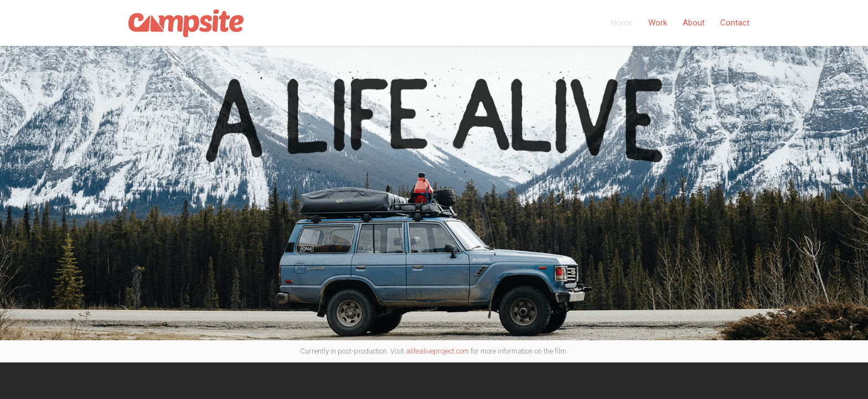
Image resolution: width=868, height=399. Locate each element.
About (694, 23)
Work (658, 23)
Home (622, 23)
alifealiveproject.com (437, 351)
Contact (735, 23)
